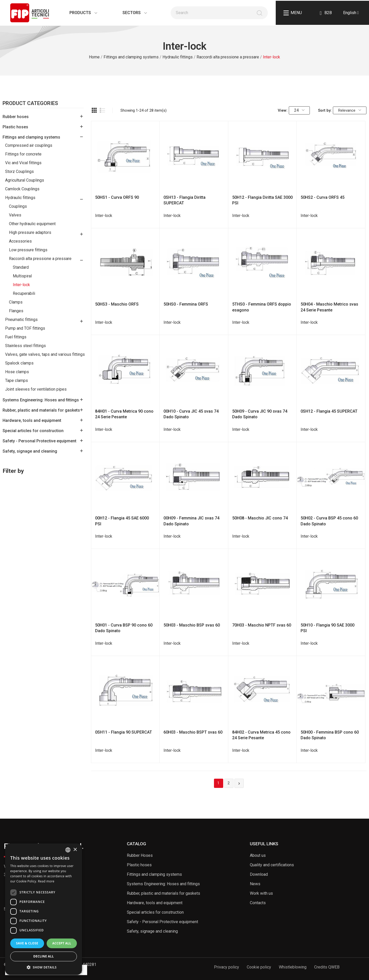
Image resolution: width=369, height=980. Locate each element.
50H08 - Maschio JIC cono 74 (260, 518)
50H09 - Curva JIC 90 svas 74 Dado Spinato (260, 414)
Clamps (16, 302)
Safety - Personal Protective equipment (39, 441)
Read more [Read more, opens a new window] (46, 881)
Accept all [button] (62, 943)
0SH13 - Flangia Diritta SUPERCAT (184, 200)
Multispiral (22, 276)
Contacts (258, 903)
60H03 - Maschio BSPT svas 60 (193, 732)
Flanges (16, 311)
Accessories (20, 241)
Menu (293, 13)
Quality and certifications (272, 865)
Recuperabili (24, 293)
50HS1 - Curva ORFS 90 (117, 197)
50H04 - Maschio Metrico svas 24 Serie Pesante (329, 307)
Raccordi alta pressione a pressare (40, 259)
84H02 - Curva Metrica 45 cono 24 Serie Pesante (261, 735)
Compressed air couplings (29, 145)
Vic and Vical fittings (23, 163)
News (255, 884)
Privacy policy (227, 967)
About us (258, 855)
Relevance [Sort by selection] (350, 110)
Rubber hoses (16, 117)
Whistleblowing (293, 967)
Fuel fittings (16, 337)
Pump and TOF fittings (25, 328)
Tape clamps (17, 380)
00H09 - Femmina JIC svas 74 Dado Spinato (191, 521)
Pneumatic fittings (21, 320)
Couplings (18, 206)
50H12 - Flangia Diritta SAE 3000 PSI (262, 200)
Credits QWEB (327, 967)
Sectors (130, 13)
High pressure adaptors (30, 232)
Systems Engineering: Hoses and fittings (41, 400)
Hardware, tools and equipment (32, 420)
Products (78, 13)
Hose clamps (17, 372)
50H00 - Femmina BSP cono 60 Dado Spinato (330, 735)
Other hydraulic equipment (32, 224)
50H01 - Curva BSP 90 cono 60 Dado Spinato (124, 628)
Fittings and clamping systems (31, 137)
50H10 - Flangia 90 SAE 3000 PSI (327, 628)
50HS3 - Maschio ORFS (117, 304)
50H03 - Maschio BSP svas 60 (192, 625)
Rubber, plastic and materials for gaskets (41, 410)
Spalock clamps (19, 363)
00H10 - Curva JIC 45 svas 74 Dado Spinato (191, 414)
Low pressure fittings (28, 250)
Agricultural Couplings (25, 180)
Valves (15, 215)
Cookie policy (259, 967)
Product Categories (30, 103)
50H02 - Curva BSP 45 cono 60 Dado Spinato (329, 521)
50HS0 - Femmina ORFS (186, 304)
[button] (44, 967)
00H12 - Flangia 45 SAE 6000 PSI (122, 521)
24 (299, 110)
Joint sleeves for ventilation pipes (36, 389)
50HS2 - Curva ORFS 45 (322, 197)
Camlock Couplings (22, 189)
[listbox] (68, 850)
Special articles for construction (33, 431)
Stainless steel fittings (25, 346)
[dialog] (44, 909)
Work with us (261, 893)
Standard (21, 267)
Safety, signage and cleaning (30, 451)
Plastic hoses (15, 127)
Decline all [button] (44, 956)
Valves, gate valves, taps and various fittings (45, 354)
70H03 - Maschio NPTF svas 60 (262, 625)
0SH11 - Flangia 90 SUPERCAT (124, 732)
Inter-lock (21, 285)
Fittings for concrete (23, 154)
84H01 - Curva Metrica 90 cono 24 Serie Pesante (124, 414)
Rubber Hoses (140, 855)
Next (239, 784)
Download (259, 874)
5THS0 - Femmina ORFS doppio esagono (262, 307)
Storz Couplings (19, 171)
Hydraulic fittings (20, 198)
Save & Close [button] (27, 943)
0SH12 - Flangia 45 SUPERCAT (329, 411)
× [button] (75, 850)
